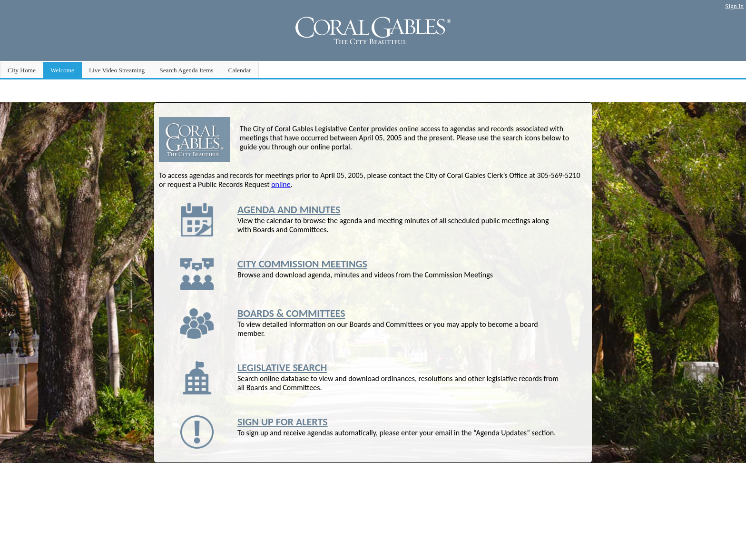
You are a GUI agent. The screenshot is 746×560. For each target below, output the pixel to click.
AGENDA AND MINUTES (289, 210)
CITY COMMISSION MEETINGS (302, 264)
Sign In (734, 6)
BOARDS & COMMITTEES (291, 313)
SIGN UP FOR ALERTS (283, 422)
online (281, 184)
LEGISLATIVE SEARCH (282, 368)
